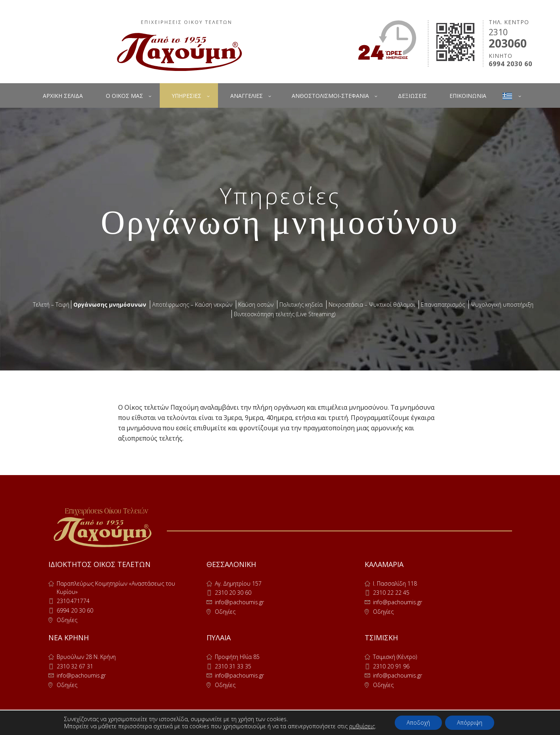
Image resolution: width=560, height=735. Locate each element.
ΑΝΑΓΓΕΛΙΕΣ (247, 96)
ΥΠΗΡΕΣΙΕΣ (186, 96)
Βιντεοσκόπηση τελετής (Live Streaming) (285, 314)
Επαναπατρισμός (443, 304)
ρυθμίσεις (362, 726)
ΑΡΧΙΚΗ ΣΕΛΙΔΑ (63, 96)
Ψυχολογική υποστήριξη (502, 304)
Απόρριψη (470, 723)
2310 (498, 32)
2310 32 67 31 (75, 666)
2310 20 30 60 (233, 593)
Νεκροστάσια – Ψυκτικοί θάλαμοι (372, 304)
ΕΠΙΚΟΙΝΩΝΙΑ (468, 96)
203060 (508, 43)
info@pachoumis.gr (239, 602)
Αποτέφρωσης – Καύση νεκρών (192, 304)
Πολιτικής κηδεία (301, 304)
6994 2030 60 (510, 64)
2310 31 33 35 (233, 666)
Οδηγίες (67, 620)
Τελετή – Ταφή (51, 304)
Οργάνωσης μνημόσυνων (110, 304)
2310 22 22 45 (391, 593)
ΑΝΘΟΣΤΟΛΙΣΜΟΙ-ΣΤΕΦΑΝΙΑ (330, 96)
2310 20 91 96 (391, 666)
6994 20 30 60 (75, 610)
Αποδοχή (418, 723)
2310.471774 (73, 601)
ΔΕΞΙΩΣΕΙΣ (412, 96)
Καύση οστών (256, 304)
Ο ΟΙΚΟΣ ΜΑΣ (124, 96)
